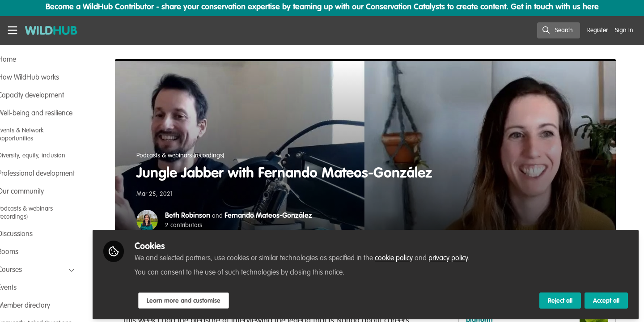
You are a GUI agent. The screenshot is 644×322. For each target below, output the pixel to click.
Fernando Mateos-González (282, 216)
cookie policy (421, 256)
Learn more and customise (211, 298)
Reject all (560, 298)
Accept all (606, 298)
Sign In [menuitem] (624, 30)
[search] (559, 30)
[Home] (51, 30)
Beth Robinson (201, 216)
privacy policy (475, 256)
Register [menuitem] (597, 30)
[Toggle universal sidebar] (13, 30)
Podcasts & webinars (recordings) (194, 156)
